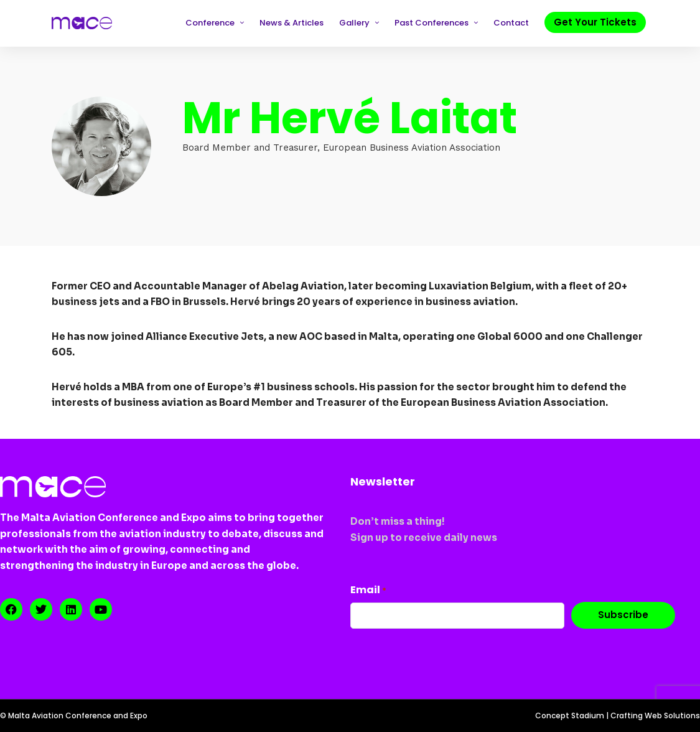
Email (368, 590)
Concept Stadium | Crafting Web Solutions (618, 716)
